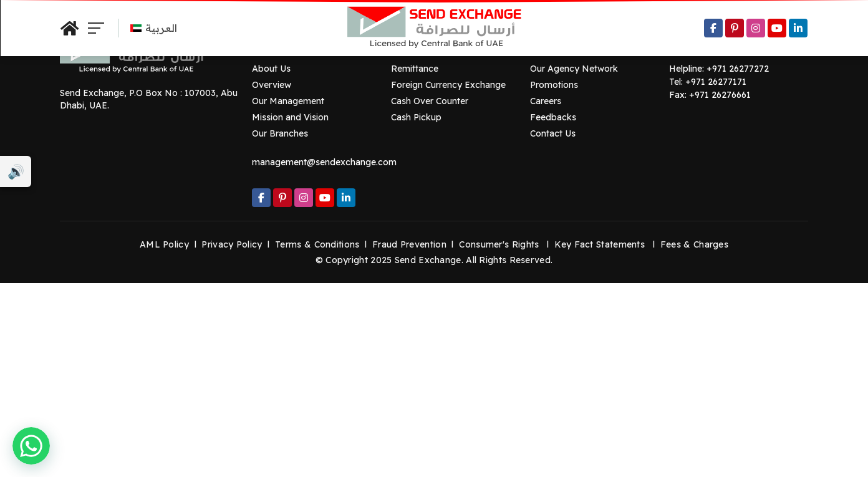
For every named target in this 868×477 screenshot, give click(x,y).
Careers (546, 101)
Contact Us (553, 133)
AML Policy (164, 244)
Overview (272, 85)
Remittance (415, 69)
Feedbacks (553, 117)
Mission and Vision (290, 117)
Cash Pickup (416, 117)
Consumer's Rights (499, 244)
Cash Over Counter (430, 101)
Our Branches (280, 133)
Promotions (554, 85)
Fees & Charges (694, 244)
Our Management (288, 101)
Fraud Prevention (409, 244)
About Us (271, 69)
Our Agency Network (574, 69)
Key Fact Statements (600, 244)
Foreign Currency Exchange (448, 85)
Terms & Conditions (317, 244)
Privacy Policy (232, 244)
